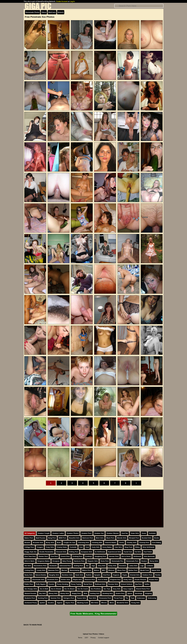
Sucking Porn (43, 598)
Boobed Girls (147, 538)
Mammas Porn (53, 570)
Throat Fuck (118, 598)
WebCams (52, 12)
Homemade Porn (132, 561)
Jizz (87, 566)
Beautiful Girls (74, 538)
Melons (97, 570)
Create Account (62, 1)
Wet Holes (95, 603)
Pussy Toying (76, 584)
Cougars (40, 547)
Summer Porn (56, 598)
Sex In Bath (44, 589)
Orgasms (116, 575)
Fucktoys (88, 556)
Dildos (137, 547)
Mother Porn (133, 570)
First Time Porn (30, 556)
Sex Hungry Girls (31, 589)
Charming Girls (83, 543)
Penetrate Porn (53, 580)
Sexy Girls (117, 589)
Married (64, 570)
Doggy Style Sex (31, 552)
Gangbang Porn (100, 556)
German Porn (114, 556)
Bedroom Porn (88, 538)
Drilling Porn (74, 552)
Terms (80, 638)
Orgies (125, 575)
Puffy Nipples (41, 584)
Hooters (144, 561)
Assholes (152, 533)
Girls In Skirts (30, 561)
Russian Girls (113, 584)
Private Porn (154, 580)
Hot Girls (28, 566)
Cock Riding (157, 543)
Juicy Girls (102, 566)
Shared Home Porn (143, 589)
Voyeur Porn (70, 603)
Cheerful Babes (111, 543)
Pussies (51, 584)
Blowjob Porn (134, 538)
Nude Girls (79, 575)
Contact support (104, 638)
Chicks (122, 543)
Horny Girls (154, 561)
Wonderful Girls (122, 603)
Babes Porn (29, 538)
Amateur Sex (99, 533)
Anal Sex (125, 533)
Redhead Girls (100, 584)
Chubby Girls (132, 543)
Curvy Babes (107, 547)
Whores (104, 603)
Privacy (93, 638)
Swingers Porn (69, 598)
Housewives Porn (40, 566)
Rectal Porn (88, 584)
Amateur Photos (73, 533)
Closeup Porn (144, 543)
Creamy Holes (62, 547)
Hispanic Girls (93, 561)
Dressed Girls (61, 552)
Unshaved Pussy (31, 603)
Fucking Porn (78, 556)
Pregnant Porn (115, 580)
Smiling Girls (95, 593)
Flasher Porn (43, 556)
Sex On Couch (83, 589)
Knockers (123, 566)
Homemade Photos (33, 12)
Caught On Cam (69, 543)
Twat (133, 598)
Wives (112, 603)
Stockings (139, 593)
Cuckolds (73, 547)
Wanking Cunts (83, 603)
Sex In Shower (56, 589)
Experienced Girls (115, 552)
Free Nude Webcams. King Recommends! (93, 614)
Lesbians (150, 566)
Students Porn (30, 598)
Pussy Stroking (63, 584)
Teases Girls (81, 598)
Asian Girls (135, 533)
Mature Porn (87, 570)
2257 (86, 638)
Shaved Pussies (30, 593)
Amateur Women (113, 533)
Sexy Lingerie (128, 589)
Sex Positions (96, 589)
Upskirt (42, 603)
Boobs (157, 538)
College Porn (29, 547)
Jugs (93, 566)
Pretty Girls (128, 580)
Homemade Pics (117, 561)
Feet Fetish (148, 552)
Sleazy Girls (65, 593)
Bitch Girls (100, 538)
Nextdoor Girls (67, 575)
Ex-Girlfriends (100, 552)
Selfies (147, 584)
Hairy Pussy (67, 561)
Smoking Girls (108, 593)
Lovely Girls (41, 570)
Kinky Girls (112, 566)
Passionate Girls (38, 580)
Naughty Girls (54, 575)
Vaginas (60, 603)
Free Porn (54, 556)
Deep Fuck (128, 547)
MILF (104, 570)
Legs (142, 566)
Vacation (51, 603)
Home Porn (105, 561)
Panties (158, 575)
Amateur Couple (44, 533)
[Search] (139, 6)
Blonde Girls (122, 538)
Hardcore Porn (79, 561)
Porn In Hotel (103, 580)
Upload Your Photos (90, 634)
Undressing (152, 598)
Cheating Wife (97, 543)
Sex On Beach (70, 589)
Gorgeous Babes (43, 561)
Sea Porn (138, 584)
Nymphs (97, 575)
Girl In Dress (126, 556)
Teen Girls (92, 598)
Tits (127, 598)
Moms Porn (122, 570)
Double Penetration (46, 552)
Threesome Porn (105, 598)
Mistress (111, 570)
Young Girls (135, 603)
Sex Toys (107, 589)
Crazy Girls (50, 547)
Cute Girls (118, 547)
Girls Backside (149, 556)
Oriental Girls (135, 575)
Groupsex (56, 561)
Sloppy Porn (76, 593)
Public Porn (29, 584)
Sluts (85, 593)
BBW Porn (63, 538)
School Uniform (127, 584)
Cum (81, 547)
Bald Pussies (41, 538)
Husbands (53, 566)
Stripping (148, 593)
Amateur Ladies (58, 533)
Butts (59, 543)
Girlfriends (137, 556)
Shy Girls (42, 593)
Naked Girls (156, 570)
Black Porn (110, 538)
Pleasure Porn (90, 580)
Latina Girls (133, 566)
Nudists (89, 575)
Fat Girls (138, 552)
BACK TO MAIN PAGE (33, 625)
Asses (144, 533)
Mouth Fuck (145, 570)
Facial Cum (128, 552)
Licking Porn (29, 570)
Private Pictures (140, 580)
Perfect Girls (66, 580)
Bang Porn (52, 538)
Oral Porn (107, 575)
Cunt (87, 547)
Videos (44, 12)
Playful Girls (77, 580)
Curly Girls (96, 547)
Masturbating (75, 570)
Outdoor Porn (147, 575)
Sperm (130, 593)
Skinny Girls (53, 593)
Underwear (141, 598)
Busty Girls (50, 543)
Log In (72, 1)
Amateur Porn (86, 533)
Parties (27, 580)
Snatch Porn (120, 593)
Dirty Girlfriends (148, 547)
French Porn (65, 556)
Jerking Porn (78, 566)
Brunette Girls (38, 543)
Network (61, 12)
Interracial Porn (65, 566)
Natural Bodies (41, 575)
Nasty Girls (29, 575)
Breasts (27, 543)
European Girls (87, 552)
